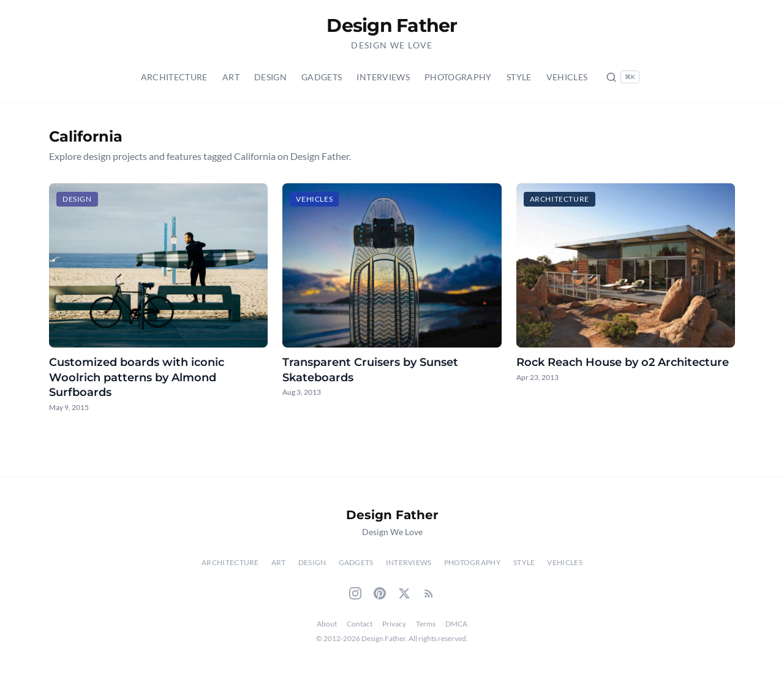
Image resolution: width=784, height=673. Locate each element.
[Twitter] (404, 593)
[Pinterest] (380, 593)
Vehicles (567, 77)
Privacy (394, 624)
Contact (360, 624)
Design (270, 77)
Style (519, 77)
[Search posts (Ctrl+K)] (623, 77)
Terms (426, 624)
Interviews (383, 77)
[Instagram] (355, 593)
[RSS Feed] (429, 593)
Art (231, 77)
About (327, 624)
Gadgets (322, 77)
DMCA (456, 624)
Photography (458, 77)
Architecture (174, 77)
